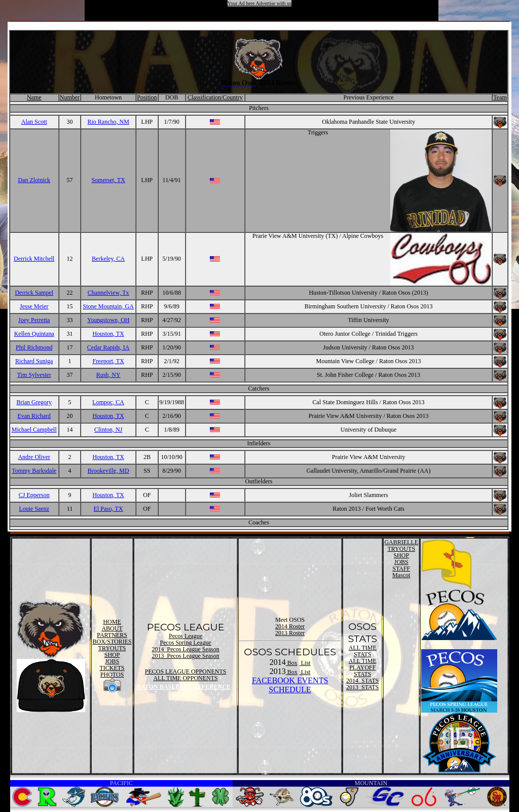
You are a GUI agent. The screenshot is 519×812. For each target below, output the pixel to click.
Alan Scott (34, 122)
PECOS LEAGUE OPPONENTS (186, 672)
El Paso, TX (108, 509)
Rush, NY (108, 375)
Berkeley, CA (108, 259)
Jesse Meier (34, 306)
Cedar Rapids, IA (108, 347)
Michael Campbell (34, 430)
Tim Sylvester (34, 375)
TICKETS (112, 668)
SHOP (112, 655)
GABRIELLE (401, 542)
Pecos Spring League (185, 643)
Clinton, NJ (108, 430)
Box (292, 663)
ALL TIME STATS (363, 651)
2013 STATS (362, 687)
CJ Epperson (34, 495)
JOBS (112, 661)
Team (500, 97)
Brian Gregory (34, 402)
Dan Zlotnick (34, 180)
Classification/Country (215, 97)
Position (147, 97)
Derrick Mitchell (34, 259)
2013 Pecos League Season (185, 656)
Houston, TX (108, 334)
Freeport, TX (108, 361)
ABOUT (112, 628)
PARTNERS (112, 635)
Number (70, 97)
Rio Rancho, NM (108, 122)
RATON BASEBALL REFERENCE (183, 687)
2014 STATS (362, 681)
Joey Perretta (34, 320)
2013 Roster (290, 633)
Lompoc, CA (108, 402)
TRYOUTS (112, 648)
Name (34, 97)
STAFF (401, 569)
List (305, 663)
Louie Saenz (34, 509)
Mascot (401, 575)
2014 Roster (290, 626)
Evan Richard (34, 416)
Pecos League (186, 636)
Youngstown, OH (108, 320)
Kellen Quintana (34, 334)
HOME (112, 622)
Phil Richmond (34, 347)
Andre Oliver (34, 457)
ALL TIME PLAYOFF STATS (363, 667)
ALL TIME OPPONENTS (185, 678)
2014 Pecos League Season (185, 649)
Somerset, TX (108, 180)
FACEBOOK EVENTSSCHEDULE (290, 685)
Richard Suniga (34, 361)
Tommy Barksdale (34, 471)
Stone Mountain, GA (108, 306)
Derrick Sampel (34, 293)
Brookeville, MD (108, 471)
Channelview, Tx (108, 293)
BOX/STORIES (112, 642)
